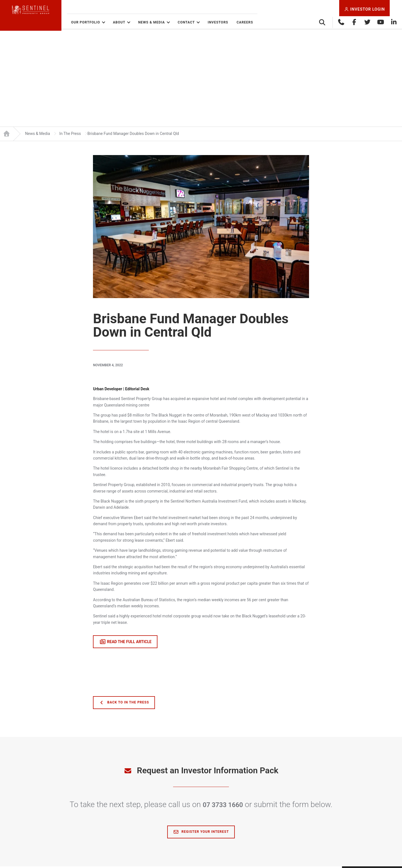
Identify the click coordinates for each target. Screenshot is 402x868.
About (142, 22)
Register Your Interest (201, 834)
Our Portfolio (108, 22)
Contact (209, 22)
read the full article (125, 644)
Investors (240, 22)
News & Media (174, 22)
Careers (267, 22)
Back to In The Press (124, 705)
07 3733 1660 (223, 806)
